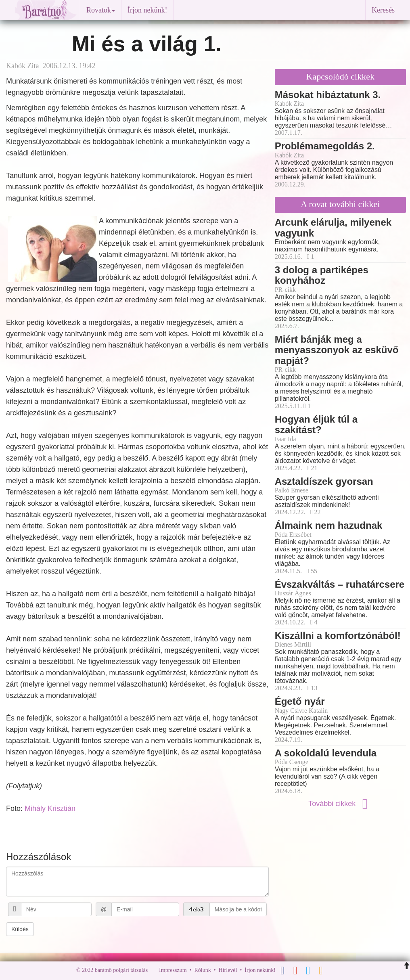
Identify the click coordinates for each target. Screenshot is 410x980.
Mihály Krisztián (50, 808)
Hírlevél (228, 970)
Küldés (20, 929)
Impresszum (173, 970)
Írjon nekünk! (147, 10)
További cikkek (340, 804)
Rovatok (101, 10)
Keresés (383, 10)
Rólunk (202, 970)
